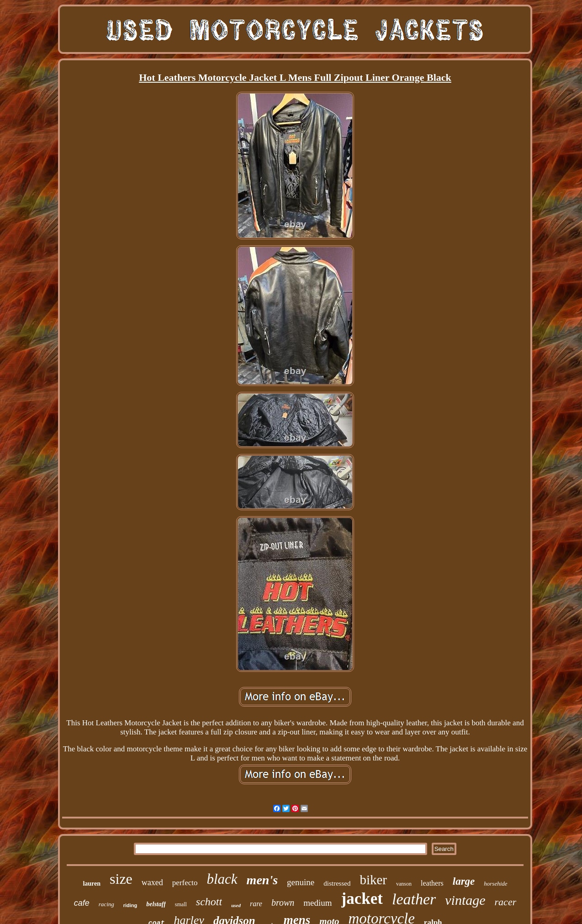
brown (283, 903)
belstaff (156, 904)
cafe (82, 903)
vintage (465, 900)
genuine (301, 882)
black (222, 879)
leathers (432, 883)
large (464, 881)
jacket (362, 899)
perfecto (185, 883)
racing (106, 904)
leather (414, 899)
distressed (337, 883)
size (121, 879)
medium (317, 903)
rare (256, 904)
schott (209, 902)
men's (262, 880)
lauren (92, 884)
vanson (404, 884)
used (236, 905)
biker (373, 880)
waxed (152, 882)
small (181, 904)
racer (506, 902)
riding (130, 905)
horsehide (495, 884)
